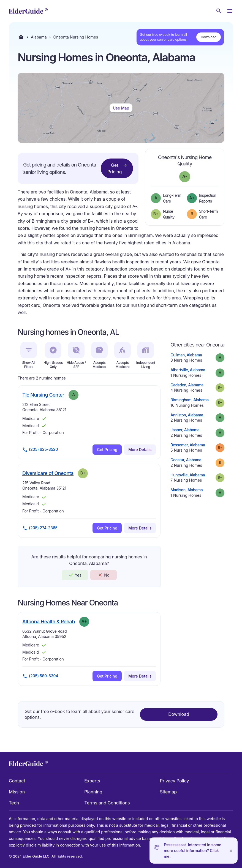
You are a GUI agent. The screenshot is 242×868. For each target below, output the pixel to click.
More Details (140, 450)
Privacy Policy (175, 781)
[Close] (231, 851)
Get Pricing (117, 168)
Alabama (39, 37)
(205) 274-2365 (40, 528)
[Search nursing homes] (219, 11)
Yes (75, 575)
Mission (17, 792)
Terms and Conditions (107, 803)
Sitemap (168, 792)
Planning (93, 792)
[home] (28, 11)
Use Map (121, 108)
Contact (17, 781)
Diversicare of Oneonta (48, 473)
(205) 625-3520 (40, 450)
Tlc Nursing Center (43, 395)
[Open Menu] (230, 11)
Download (209, 37)
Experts (92, 781)
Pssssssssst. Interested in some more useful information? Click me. (193, 851)
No (103, 575)
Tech (14, 803)
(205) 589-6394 (40, 676)
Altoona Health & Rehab (49, 621)
